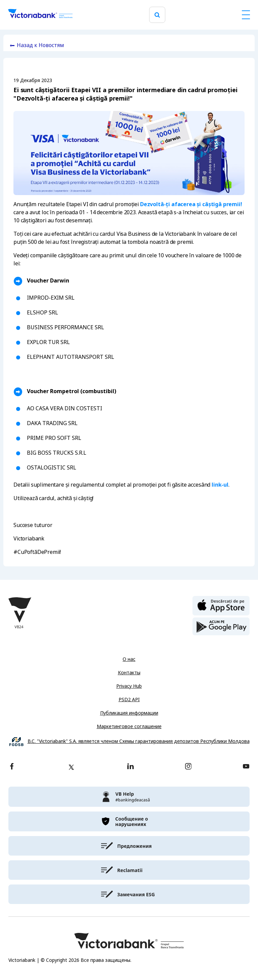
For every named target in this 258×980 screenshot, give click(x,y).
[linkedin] (131, 767)
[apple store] (221, 605)
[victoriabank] (129, 797)
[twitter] (71, 767)
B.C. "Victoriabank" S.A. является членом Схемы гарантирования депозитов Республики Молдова (139, 741)
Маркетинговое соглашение (129, 726)
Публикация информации (129, 713)
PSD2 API (129, 700)
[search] (157, 15)
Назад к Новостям (40, 45)
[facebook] (12, 767)
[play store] (221, 627)
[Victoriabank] (40, 15)
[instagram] (188, 767)
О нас (129, 659)
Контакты (129, 673)
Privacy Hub (129, 686)
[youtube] (246, 767)
